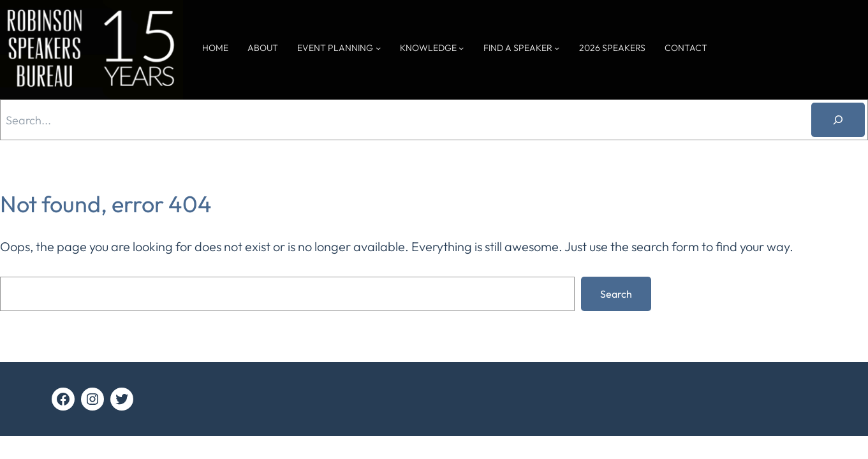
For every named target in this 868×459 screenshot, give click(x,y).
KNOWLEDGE (428, 48)
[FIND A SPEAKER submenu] (557, 48)
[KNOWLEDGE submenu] (461, 48)
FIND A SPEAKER (518, 48)
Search (616, 294)
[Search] (838, 120)
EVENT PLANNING (335, 48)
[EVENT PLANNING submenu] (378, 48)
